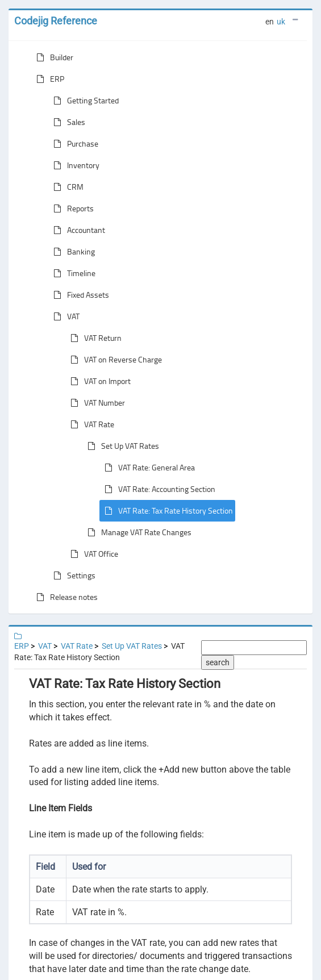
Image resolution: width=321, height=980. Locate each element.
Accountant (77, 230)
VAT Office (92, 554)
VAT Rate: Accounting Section (158, 489)
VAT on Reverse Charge (114, 360)
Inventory (74, 165)
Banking (72, 252)
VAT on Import (98, 381)
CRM (66, 187)
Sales (67, 122)
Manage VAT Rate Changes (137, 532)
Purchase (74, 144)
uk (281, 22)
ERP (48, 79)
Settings (72, 576)
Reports (71, 208)
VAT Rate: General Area (147, 468)
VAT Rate (90, 424)
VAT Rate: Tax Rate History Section (166, 511)
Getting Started (84, 101)
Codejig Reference (56, 21)
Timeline (72, 273)
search (218, 662)
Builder (53, 57)
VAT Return (94, 338)
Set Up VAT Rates (121, 446)
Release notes (65, 597)
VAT (64, 316)
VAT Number (95, 403)
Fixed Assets (79, 295)
